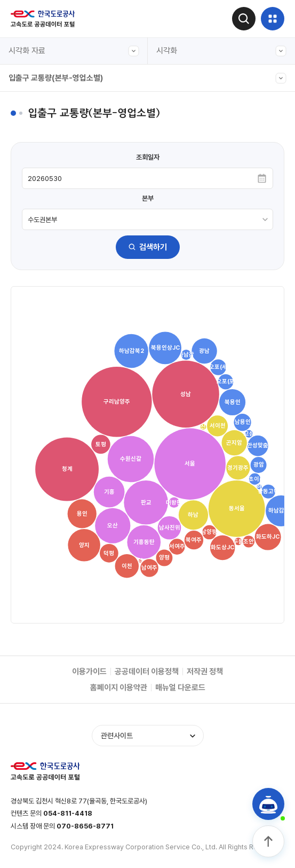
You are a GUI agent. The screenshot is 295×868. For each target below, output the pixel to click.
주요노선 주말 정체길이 (55, 276)
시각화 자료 (74, 51)
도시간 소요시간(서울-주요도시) (69, 251)
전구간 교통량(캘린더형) (57, 129)
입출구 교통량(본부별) (53, 325)
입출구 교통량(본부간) (53, 153)
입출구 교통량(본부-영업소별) (147, 78)
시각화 (222, 51)
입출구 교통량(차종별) (53, 227)
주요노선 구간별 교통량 (55, 202)
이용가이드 (89, 672)
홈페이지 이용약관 (119, 688)
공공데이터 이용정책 (147, 672)
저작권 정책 (205, 672)
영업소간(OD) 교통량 (52, 301)
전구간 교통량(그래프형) (57, 104)
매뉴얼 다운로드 (180, 688)
